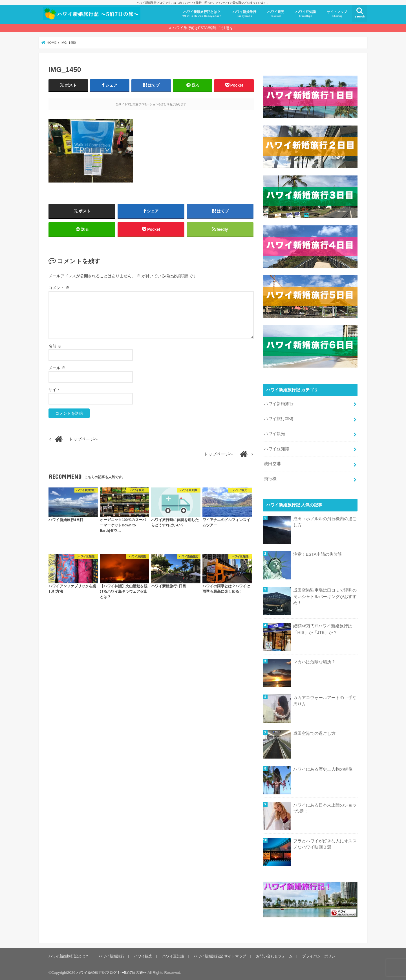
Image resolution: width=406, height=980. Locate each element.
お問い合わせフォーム (273, 955)
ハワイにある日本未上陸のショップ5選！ (325, 807)
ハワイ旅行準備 (279, 418)
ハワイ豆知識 (306, 14)
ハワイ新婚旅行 (244, 14)
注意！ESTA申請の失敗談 (317, 553)
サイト (54, 390)
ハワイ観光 (276, 14)
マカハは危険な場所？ (314, 661)
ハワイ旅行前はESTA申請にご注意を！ (205, 28)
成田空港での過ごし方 (314, 732)
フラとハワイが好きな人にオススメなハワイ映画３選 (325, 843)
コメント (59, 288)
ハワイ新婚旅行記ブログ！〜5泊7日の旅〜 (112, 971)
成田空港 (272, 463)
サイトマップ (337, 14)
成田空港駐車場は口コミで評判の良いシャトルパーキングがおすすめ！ (325, 595)
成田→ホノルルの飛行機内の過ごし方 (325, 520)
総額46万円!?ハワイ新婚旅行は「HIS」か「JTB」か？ (322, 628)
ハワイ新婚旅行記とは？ (202, 14)
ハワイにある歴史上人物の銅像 (323, 768)
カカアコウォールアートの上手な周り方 (325, 700)
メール (57, 368)
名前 (55, 346)
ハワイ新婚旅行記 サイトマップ (219, 955)
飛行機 (270, 478)
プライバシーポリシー (320, 955)
